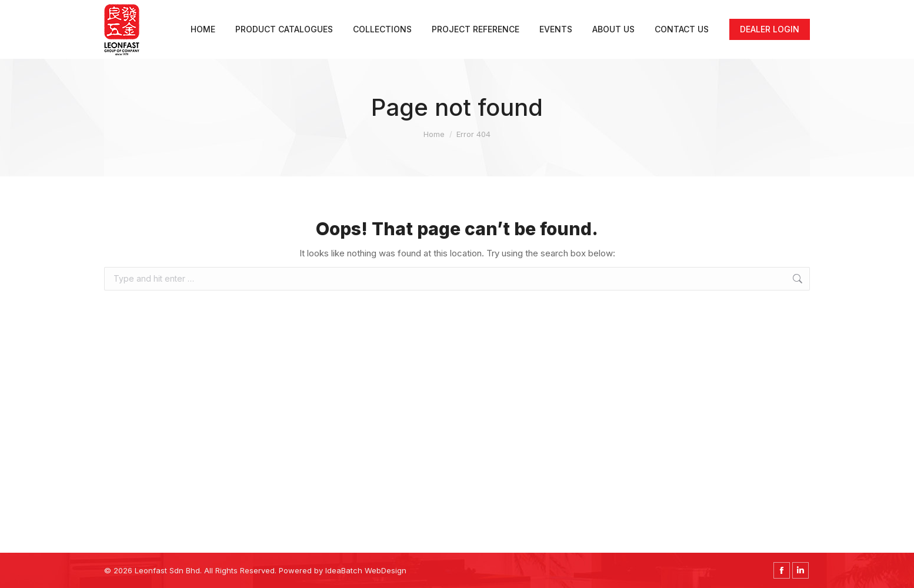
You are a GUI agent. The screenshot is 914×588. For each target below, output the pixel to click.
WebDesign (386, 570)
